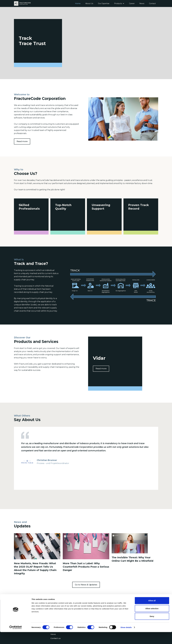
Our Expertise (104, 3)
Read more (22, 141)
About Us (89, 3)
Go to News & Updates (86, 584)
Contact (152, 3)
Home (78, 3)
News (142, 3)
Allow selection (152, 620)
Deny (152, 628)
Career (132, 3)
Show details (126, 639)
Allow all (152, 612)
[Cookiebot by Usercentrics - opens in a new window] (16, 639)
